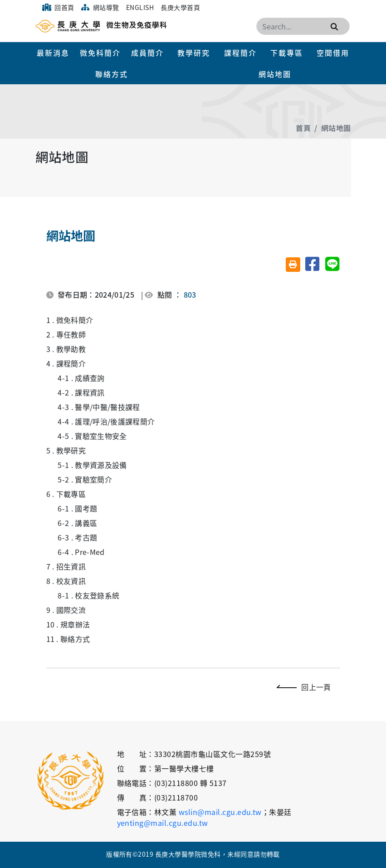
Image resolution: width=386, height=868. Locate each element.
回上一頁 (306, 687)
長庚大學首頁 (180, 7)
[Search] (303, 26)
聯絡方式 (112, 74)
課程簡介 (240, 53)
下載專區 (287, 53)
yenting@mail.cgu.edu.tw (163, 823)
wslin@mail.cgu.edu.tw (220, 812)
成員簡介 (147, 53)
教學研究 (194, 53)
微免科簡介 (100, 53)
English (140, 7)
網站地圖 (275, 74)
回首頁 (58, 7)
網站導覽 (100, 7)
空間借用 (333, 53)
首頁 (303, 128)
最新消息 (53, 53)
